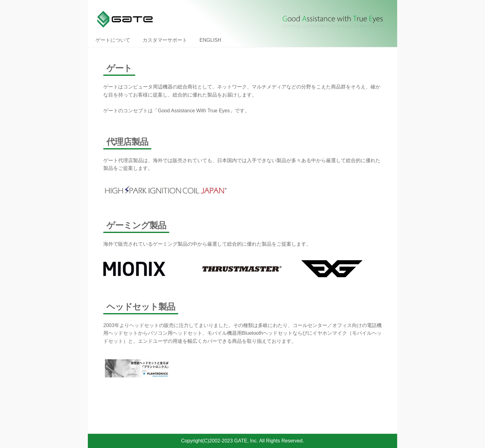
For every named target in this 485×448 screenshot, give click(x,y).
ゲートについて (113, 40)
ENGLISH (210, 40)
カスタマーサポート (165, 40)
